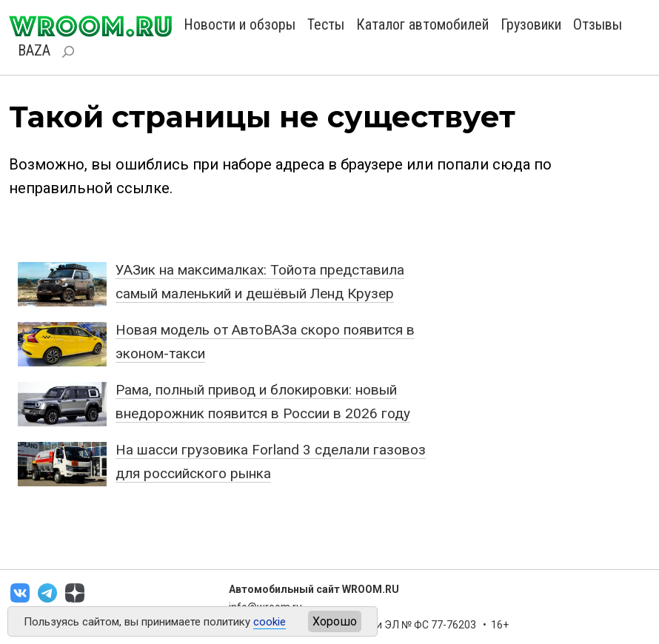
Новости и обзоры (240, 24)
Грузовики (531, 24)
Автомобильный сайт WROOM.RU (314, 589)
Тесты (326, 24)
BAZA (34, 50)
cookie (270, 622)
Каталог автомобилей (422, 24)
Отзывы (598, 24)
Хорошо (335, 621)
